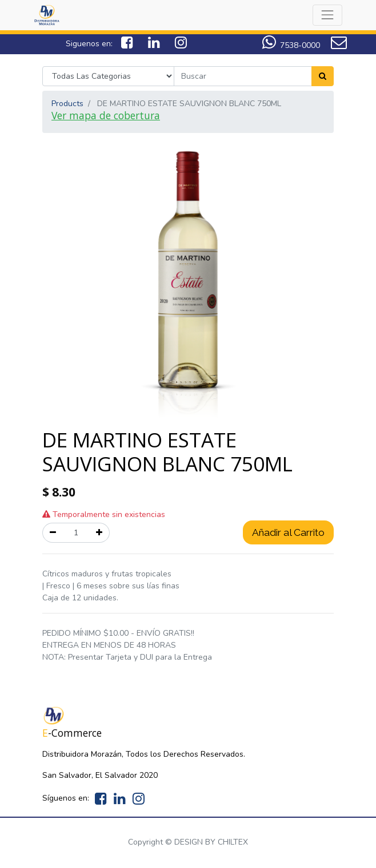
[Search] (323, 76)
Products (67, 104)
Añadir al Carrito (288, 532)
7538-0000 (300, 45)
